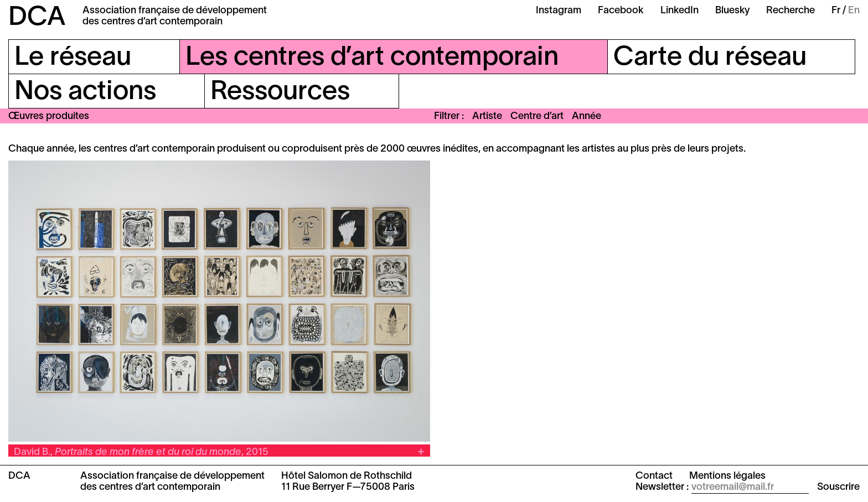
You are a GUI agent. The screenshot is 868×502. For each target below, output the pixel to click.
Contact (654, 476)
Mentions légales (727, 476)
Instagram (559, 11)
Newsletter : (662, 487)
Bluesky (732, 11)
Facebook (621, 11)
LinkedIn (680, 11)
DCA (37, 18)
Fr (836, 11)
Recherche (790, 11)
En (854, 11)
